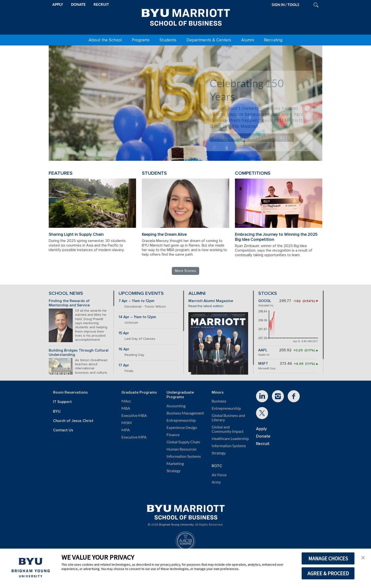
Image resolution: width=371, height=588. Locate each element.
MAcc (126, 401)
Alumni (248, 40)
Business (219, 401)
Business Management (185, 413)
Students (168, 40)
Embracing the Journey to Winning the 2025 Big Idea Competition (276, 237)
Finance (173, 435)
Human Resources (182, 449)
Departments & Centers (209, 40)
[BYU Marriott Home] (185, 16)
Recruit (263, 444)
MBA (126, 408)
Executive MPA (134, 437)
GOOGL (265, 301)
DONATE (78, 4)
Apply (261, 429)
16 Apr (124, 349)
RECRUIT (101, 4)
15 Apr (124, 333)
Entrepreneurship (181, 420)
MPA (126, 430)
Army (216, 482)
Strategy (174, 471)
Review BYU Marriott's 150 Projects (252, 138)
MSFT (263, 364)
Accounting (176, 406)
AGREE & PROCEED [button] (328, 573)
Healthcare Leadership (230, 439)
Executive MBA (134, 415)
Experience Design (182, 427)
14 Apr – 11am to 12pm (137, 317)
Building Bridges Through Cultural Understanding (79, 353)
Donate (263, 436)
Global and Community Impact (228, 429)
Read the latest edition (206, 306)
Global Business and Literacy (228, 418)
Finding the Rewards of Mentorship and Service (69, 303)
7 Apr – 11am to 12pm (136, 301)
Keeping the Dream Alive (164, 234)
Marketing (175, 464)
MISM (127, 423)
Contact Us (63, 430)
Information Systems (184, 456)
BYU (57, 412)
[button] (363, 557)
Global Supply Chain (183, 442)
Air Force (219, 475)
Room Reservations (70, 393)
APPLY (58, 4)
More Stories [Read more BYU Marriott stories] (185, 271)
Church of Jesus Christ (73, 421)
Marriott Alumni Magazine (211, 301)
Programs (141, 40)
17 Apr (124, 365)
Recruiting (273, 40)
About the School (105, 40)
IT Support (62, 402)
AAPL (263, 350)
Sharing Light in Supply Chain (76, 234)
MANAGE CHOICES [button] (328, 558)
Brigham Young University (176, 525)
